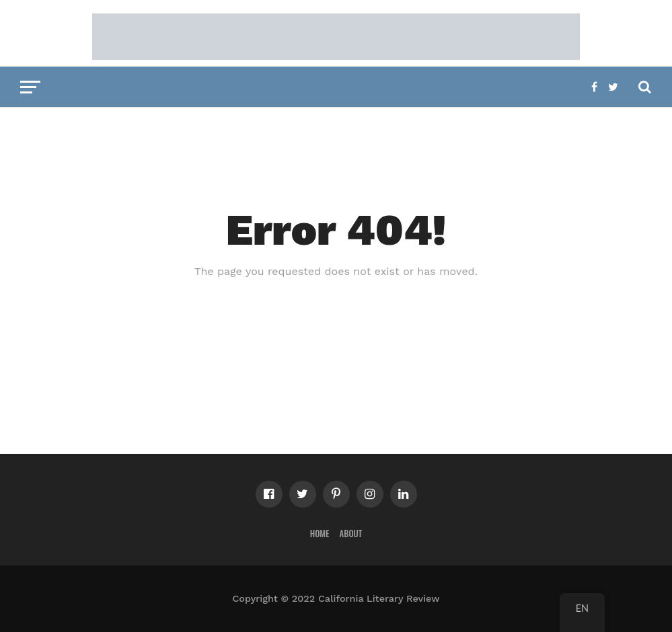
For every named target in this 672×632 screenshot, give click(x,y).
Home (320, 534)
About (351, 534)
